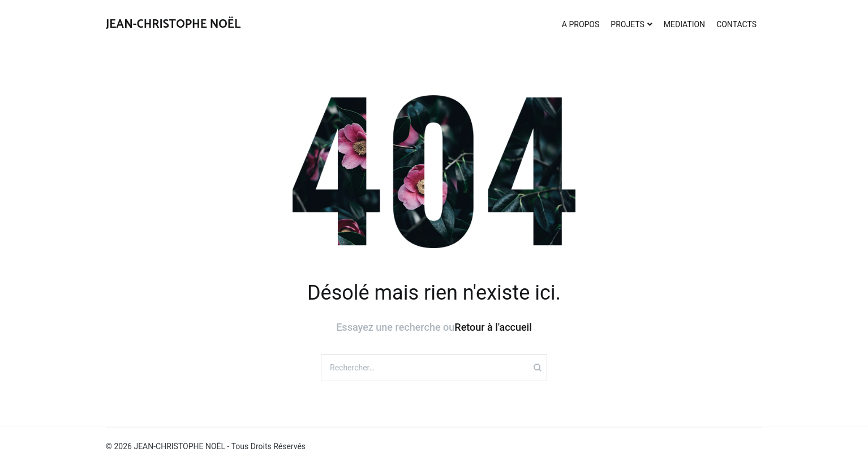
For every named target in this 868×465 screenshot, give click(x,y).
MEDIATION (684, 24)
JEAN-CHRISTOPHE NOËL (173, 24)
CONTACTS (736, 24)
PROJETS (627, 24)
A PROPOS (581, 24)
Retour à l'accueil (493, 327)
